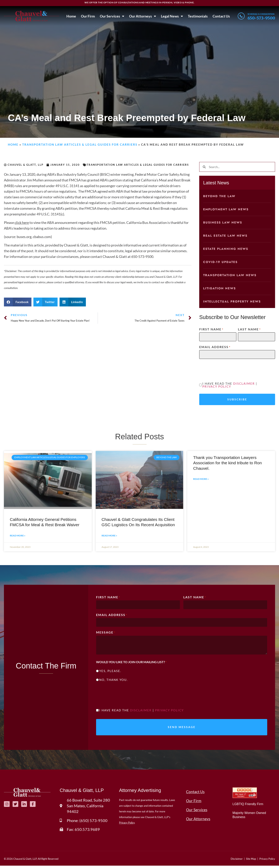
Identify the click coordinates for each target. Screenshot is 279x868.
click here (22, 223)
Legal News (171, 16)
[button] (18, 302)
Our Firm (87, 16)
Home (71, 16)
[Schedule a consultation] (241, 16)
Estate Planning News (226, 249)
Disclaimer (244, 383)
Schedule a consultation (261, 14)
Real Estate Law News (225, 236)
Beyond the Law (219, 196)
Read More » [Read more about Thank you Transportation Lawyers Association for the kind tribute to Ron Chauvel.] (201, 480)
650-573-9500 (261, 18)
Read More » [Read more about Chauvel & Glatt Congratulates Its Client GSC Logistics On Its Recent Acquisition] (109, 536)
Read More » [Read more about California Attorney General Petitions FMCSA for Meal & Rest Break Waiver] (18, 536)
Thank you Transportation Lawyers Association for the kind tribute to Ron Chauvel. (227, 463)
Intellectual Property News (232, 302)
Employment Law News (226, 209)
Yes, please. (110, 672)
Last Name (249, 329)
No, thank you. (113, 681)
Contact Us (221, 16)
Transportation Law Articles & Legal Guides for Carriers (80, 144)
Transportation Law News (230, 275)
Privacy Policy (217, 386)
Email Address (215, 347)
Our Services (111, 16)
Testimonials (197, 16)
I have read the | (230, 385)
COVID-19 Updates (220, 262)
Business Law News (223, 223)
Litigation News (219, 288)
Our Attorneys (142, 16)
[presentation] (229, 370)
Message (106, 633)
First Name (211, 329)
